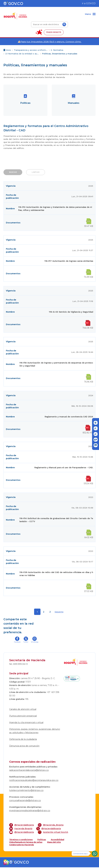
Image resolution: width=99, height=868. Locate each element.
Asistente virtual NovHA (53, 833)
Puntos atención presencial (23, 717)
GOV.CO (91, 3)
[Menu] (90, 14)
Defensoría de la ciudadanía (23, 740)
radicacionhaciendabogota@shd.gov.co (29, 771)
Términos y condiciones (21, 840)
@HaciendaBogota (22, 826)
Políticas (42, 840)
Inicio (7, 50)
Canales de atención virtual (23, 710)
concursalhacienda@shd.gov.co (25, 801)
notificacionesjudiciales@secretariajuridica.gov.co (34, 781)
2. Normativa (57, 50)
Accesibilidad (58, 840)
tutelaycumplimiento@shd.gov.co (26, 791)
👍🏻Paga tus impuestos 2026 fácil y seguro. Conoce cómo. (49, 42)
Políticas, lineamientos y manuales (60, 54)
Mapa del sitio (54, 843)
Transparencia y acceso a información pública (31, 50)
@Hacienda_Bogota (51, 826)
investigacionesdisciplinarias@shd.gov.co (30, 811)
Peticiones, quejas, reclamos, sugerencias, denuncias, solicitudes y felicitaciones (35, 732)
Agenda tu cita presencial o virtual (26, 723)
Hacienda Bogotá (21, 829)
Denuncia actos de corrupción (24, 747)
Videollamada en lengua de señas (26, 843)
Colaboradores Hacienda (22, 845)
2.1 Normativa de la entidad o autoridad (22, 54)
